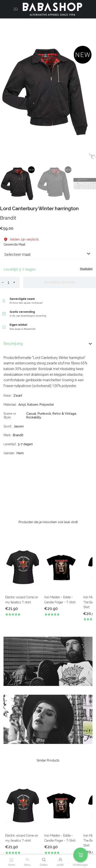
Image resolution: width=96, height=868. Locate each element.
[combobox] (48, 256)
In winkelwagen (60, 282)
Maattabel (86, 269)
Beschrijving (48, 344)
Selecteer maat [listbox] (17, 254)
